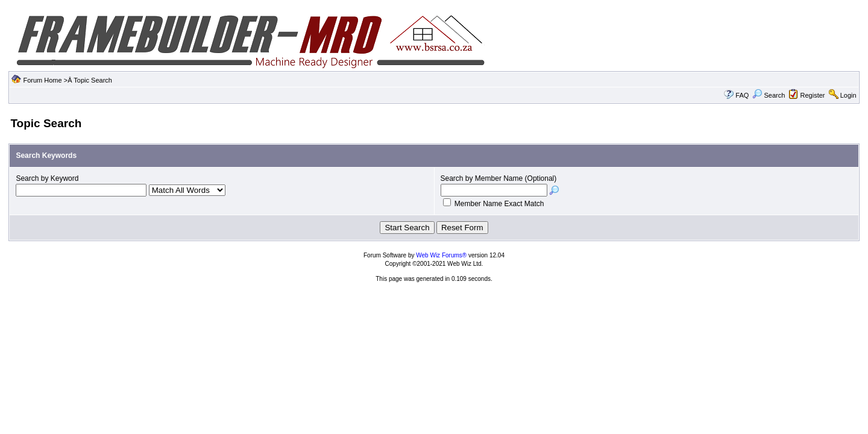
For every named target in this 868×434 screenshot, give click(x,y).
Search (769, 95)
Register (813, 95)
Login (848, 95)
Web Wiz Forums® (441, 255)
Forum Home (42, 80)
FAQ (742, 95)
